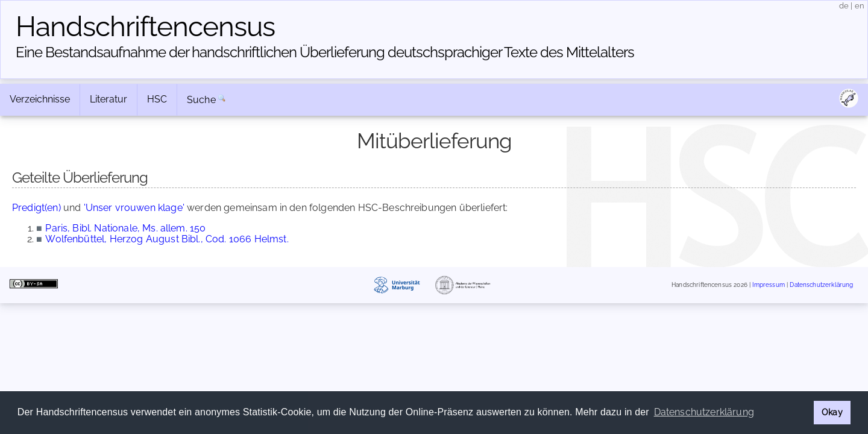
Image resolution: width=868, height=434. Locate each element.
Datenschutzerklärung (821, 285)
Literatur (108, 99)
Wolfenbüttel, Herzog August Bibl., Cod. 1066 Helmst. (167, 239)
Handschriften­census (145, 27)
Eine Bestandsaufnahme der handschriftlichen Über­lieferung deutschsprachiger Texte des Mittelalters (325, 52)
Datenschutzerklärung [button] (704, 412)
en (860, 6)
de (844, 6)
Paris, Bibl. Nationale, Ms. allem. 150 (125, 228)
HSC (157, 99)
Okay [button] (832, 412)
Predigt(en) (36, 208)
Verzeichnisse (40, 99)
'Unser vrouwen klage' (134, 208)
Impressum (768, 285)
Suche (201, 100)
